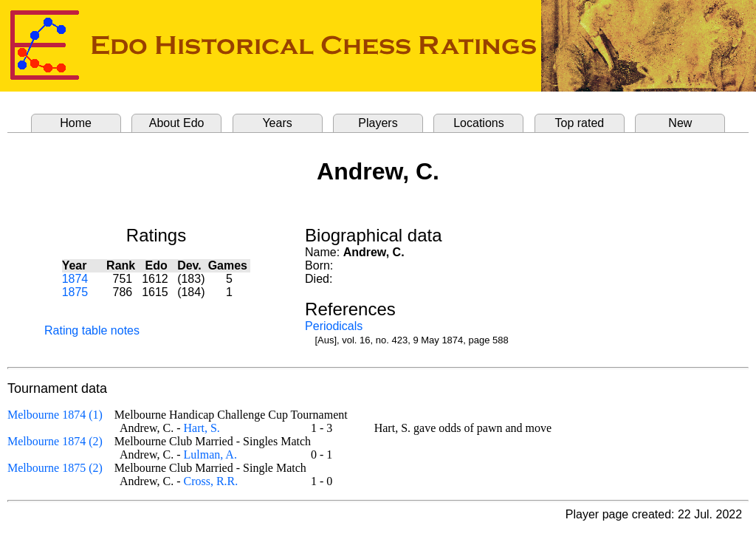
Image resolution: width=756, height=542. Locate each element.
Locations (479, 123)
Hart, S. (201, 428)
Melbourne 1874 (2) (55, 441)
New (680, 123)
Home (76, 123)
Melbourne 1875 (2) (55, 468)
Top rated (580, 123)
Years (277, 123)
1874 (75, 279)
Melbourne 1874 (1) (55, 415)
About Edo (177, 123)
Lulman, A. (210, 454)
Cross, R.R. (210, 481)
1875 (75, 292)
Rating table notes (92, 330)
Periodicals (334, 326)
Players (378, 123)
